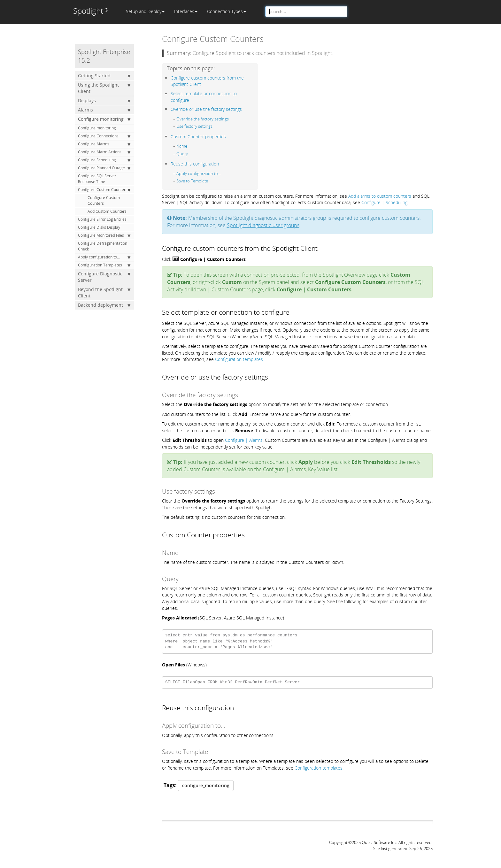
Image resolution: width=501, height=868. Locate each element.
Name (182, 146)
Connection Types (227, 11)
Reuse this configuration (195, 164)
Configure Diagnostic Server (104, 277)
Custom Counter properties (198, 137)
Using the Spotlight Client (104, 88)
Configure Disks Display (99, 227)
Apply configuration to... (104, 257)
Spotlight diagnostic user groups (263, 225)
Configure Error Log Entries (102, 219)
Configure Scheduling (104, 160)
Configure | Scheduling (384, 202)
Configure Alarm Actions (104, 152)
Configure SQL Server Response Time (97, 179)
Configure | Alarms (244, 440)
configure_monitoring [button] (206, 785)
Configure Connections (104, 136)
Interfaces (186, 11)
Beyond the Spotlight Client (104, 292)
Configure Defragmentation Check (103, 246)
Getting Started (104, 76)
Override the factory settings (203, 119)
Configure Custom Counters (104, 190)
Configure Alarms (104, 144)
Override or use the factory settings (206, 109)
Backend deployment (104, 305)
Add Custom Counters (107, 211)
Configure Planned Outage (104, 168)
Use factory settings (194, 126)
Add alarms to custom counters (380, 196)
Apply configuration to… (199, 173)
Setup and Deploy (145, 11)
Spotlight (91, 11)
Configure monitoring (104, 119)
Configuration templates (239, 359)
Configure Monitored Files (104, 235)
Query (182, 154)
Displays (104, 101)
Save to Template (192, 181)
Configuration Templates (104, 265)
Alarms (104, 110)
